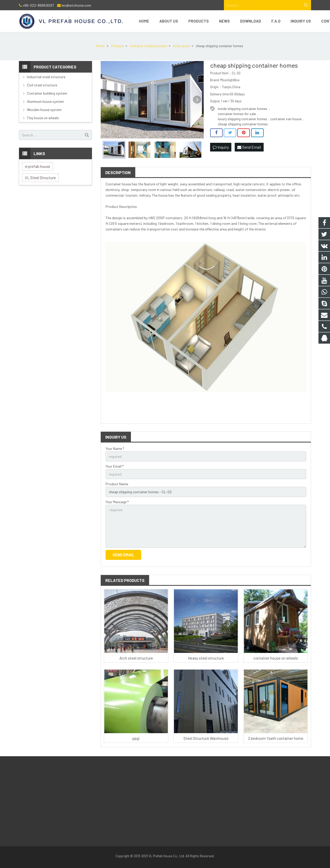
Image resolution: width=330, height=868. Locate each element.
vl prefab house (38, 166)
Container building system (47, 93)
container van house (286, 119)
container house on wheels (276, 658)
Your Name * (115, 448)
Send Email (249, 147)
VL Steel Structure (40, 178)
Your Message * (117, 502)
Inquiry (221, 147)
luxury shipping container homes (243, 119)
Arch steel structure (136, 658)
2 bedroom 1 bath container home (276, 738)
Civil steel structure (42, 85)
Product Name (117, 484)
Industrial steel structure (46, 77)
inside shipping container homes (243, 109)
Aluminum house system (45, 101)
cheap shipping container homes (243, 124)
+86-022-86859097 (38, 5)
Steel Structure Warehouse (206, 738)
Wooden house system (44, 110)
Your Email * (115, 466)
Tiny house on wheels (43, 118)
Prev (107, 100)
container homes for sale (237, 114)
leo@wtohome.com (76, 5)
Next (197, 100)
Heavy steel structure (206, 658)
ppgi (136, 738)
